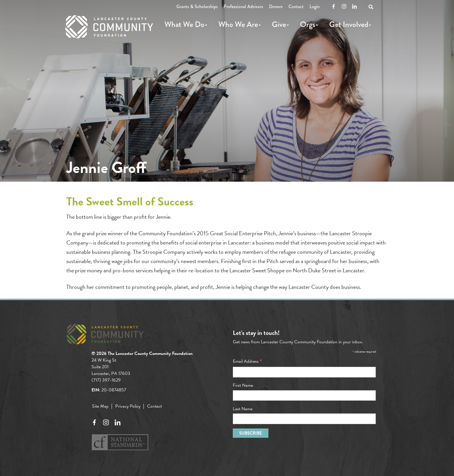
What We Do (184, 24)
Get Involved (349, 24)
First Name (243, 385)
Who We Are (238, 24)
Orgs (308, 24)
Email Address (247, 361)
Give (279, 24)
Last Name (243, 409)
